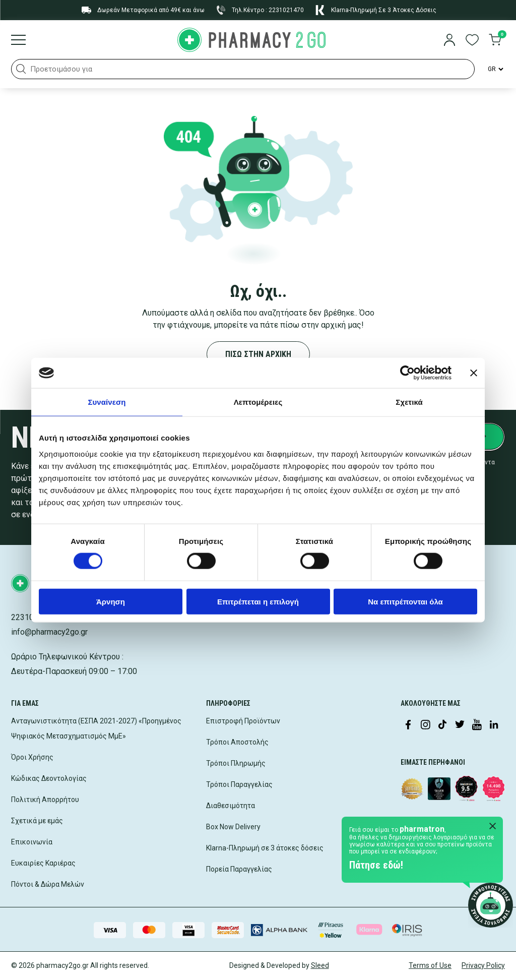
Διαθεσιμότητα (231, 806)
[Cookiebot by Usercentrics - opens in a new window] (407, 373)
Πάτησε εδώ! (376, 865)
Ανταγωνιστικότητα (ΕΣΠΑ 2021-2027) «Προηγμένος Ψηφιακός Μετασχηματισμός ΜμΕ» (96, 728)
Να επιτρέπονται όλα (405, 601)
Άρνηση (111, 601)
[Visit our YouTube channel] (477, 725)
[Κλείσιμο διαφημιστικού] (474, 373)
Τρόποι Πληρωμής (236, 763)
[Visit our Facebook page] (408, 725)
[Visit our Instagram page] (425, 725)
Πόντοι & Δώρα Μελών (48, 884)
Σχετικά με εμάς (37, 821)
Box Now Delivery (233, 827)
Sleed (320, 965)
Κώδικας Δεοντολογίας (49, 778)
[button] (21, 69)
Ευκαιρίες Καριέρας (43, 863)
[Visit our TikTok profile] (442, 725)
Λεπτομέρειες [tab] (258, 402)
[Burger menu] (18, 41)
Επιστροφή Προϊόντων (243, 721)
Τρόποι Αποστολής (237, 742)
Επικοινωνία (32, 842)
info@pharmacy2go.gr (49, 632)
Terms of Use (430, 965)
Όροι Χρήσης (32, 757)
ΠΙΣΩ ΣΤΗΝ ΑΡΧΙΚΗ (258, 354)
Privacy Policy (483, 965)
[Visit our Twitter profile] (460, 725)
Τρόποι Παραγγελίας (239, 784)
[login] (449, 41)
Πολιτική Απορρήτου (45, 800)
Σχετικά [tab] (409, 402)
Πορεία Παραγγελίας (239, 869)
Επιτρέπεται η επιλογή (258, 601)
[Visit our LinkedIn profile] (494, 725)
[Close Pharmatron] (493, 827)
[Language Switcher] (495, 69)
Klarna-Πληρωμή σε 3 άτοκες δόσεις (265, 848)
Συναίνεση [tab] (107, 402)
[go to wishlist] (472, 41)
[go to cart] (495, 41)
